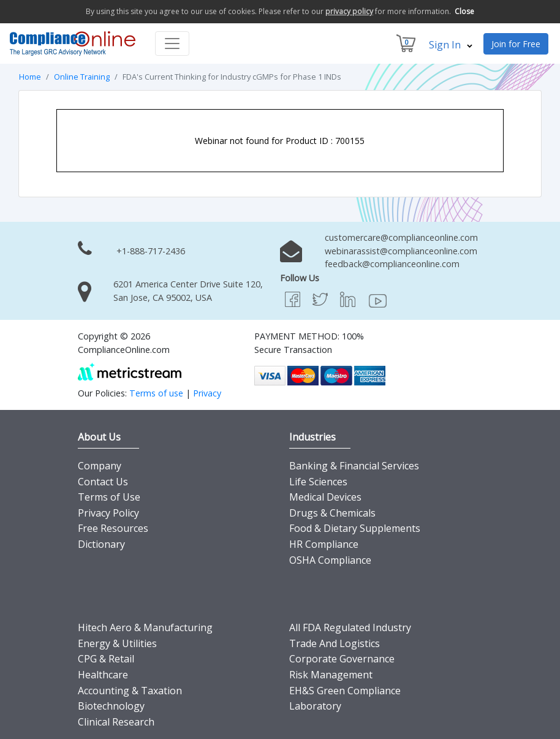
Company (100, 466)
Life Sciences (318, 482)
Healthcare (103, 675)
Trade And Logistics (335, 643)
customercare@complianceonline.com (401, 237)
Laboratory (315, 706)
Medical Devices (325, 497)
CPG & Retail (106, 659)
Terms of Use (109, 497)
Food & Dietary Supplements (355, 528)
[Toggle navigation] (172, 44)
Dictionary (101, 544)
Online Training (82, 77)
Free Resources (113, 528)
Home (30, 77)
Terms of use (156, 393)
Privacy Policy (108, 513)
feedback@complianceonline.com (392, 264)
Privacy (207, 393)
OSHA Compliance (330, 560)
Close (464, 11)
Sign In (451, 45)
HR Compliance (324, 544)
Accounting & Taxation (130, 691)
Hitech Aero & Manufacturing (145, 627)
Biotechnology (111, 706)
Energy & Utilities (117, 643)
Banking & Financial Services (354, 466)
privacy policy (349, 11)
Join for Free (516, 44)
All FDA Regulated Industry (350, 627)
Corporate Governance (342, 659)
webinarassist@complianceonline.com (401, 251)
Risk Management (331, 675)
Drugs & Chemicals (332, 513)
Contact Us (103, 482)
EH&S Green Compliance (345, 691)
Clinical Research (116, 722)
